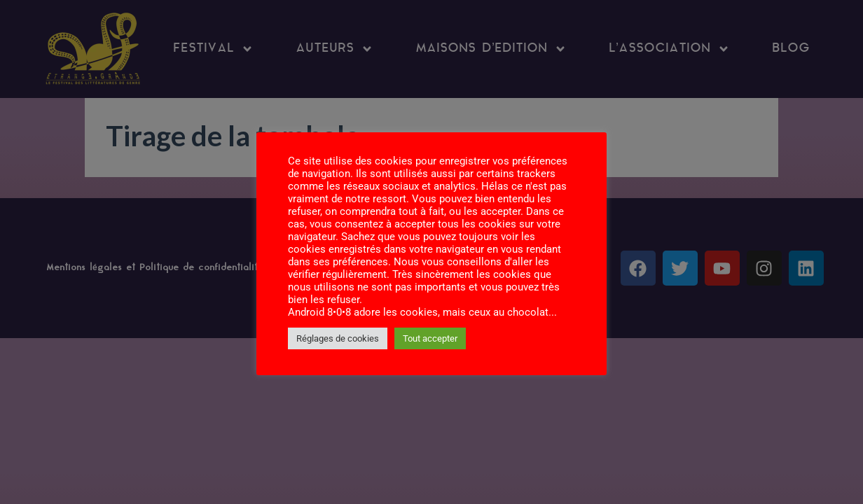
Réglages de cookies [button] (338, 338)
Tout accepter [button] (430, 338)
